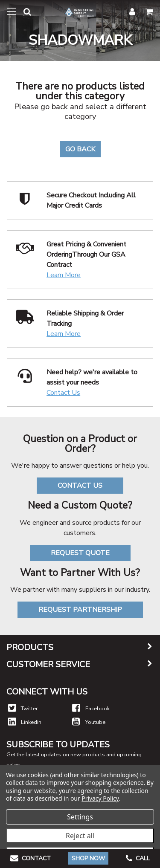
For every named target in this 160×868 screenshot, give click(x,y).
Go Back (80, 149)
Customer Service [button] (48, 665)
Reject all (80, 836)
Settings (80, 817)
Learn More (64, 275)
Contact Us (63, 393)
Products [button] (30, 648)
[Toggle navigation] (12, 12)
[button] (24, 13)
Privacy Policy (100, 798)
